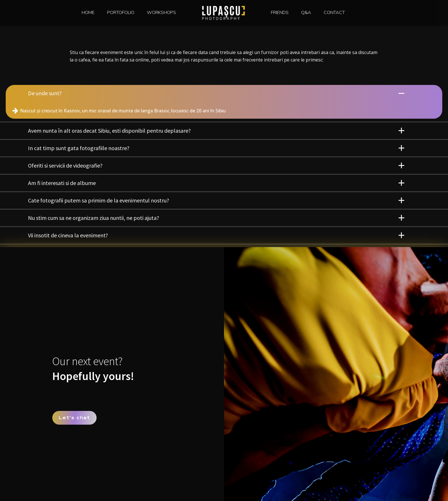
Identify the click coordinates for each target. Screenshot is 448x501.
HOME (88, 13)
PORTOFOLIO (121, 13)
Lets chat (74, 417)
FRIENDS (280, 13)
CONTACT (334, 13)
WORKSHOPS (161, 13)
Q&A (306, 13)
